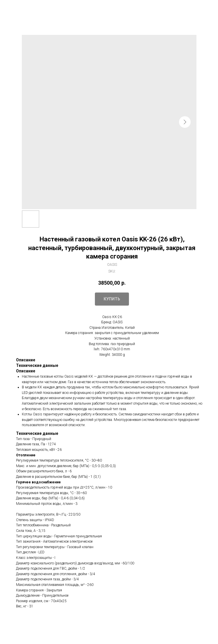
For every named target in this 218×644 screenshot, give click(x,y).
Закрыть (17, 8)
